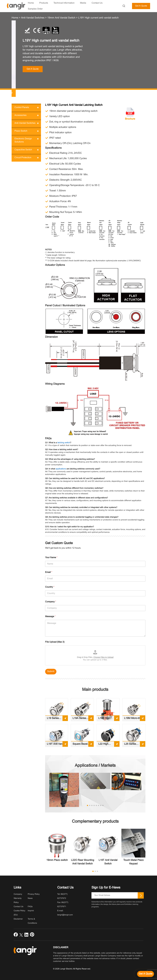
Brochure (130, 119)
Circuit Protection (23, 158)
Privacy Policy (34, 894)
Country (50, 587)
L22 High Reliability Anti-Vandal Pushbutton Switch (107, 745)
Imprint (31, 911)
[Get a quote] (146, 974)
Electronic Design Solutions (23, 140)
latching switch (64, 443)
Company (51, 602)
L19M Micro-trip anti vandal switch (133, 719)
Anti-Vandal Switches (25, 123)
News (30, 898)
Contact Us (18, 907)
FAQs (30, 907)
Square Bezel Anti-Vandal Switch (80, 745)
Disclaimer (18, 919)
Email (49, 572)
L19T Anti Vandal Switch (56, 745)
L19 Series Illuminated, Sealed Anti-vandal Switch (55, 719)
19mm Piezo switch (57, 860)
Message (50, 616)
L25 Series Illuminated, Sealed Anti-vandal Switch (132, 745)
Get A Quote (141, 6)
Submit (51, 672)
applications (61, 469)
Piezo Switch (21, 131)
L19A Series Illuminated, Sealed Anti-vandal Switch (80, 719)
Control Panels (22, 107)
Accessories (20, 115)
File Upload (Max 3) (55, 642)
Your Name (51, 558)
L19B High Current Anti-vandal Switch (106, 719)
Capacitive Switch (23, 150)
